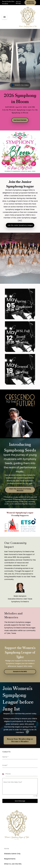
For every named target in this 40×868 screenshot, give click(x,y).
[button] (5, 17)
